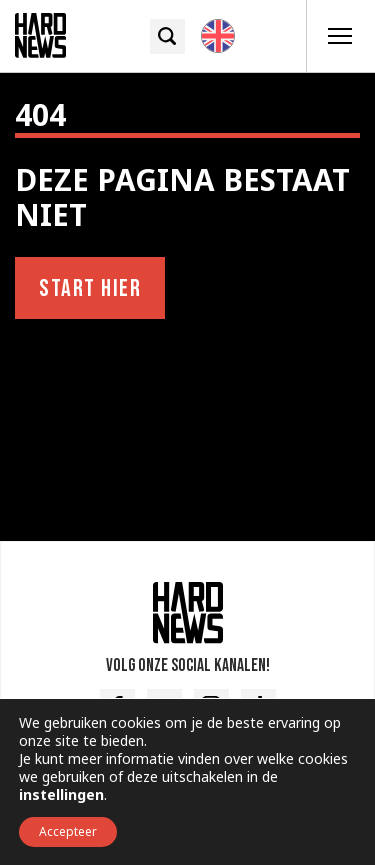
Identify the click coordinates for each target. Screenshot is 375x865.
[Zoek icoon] (167, 36)
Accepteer (68, 831)
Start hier (90, 288)
